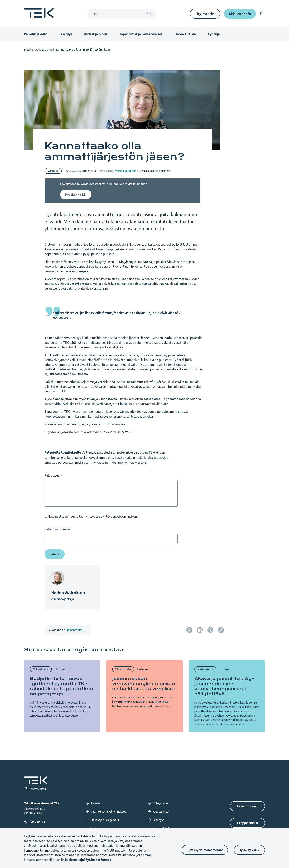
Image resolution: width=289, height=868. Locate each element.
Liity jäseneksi (205, 14)
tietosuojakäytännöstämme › (90, 860)
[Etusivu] (39, 17)
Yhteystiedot (158, 803)
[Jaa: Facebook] (189, 630)
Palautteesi (52, 475)
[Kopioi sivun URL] (221, 630)
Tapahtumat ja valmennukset (141, 34)
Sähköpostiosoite (57, 529)
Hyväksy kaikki (249, 850)
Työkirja (214, 34)
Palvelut (93, 803)
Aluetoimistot (159, 812)
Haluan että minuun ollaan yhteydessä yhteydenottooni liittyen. (93, 516)
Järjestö (53, 171)
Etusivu (28, 50)
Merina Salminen (125, 171)
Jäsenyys (65, 34)
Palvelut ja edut (35, 34)
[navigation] (262, 14)
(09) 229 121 (35, 822)
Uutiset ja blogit (96, 34)
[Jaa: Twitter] (210, 630)
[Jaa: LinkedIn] (200, 630)
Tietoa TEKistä (185, 34)
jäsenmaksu (76, 630)
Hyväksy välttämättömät (205, 850)
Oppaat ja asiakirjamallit (102, 820)
